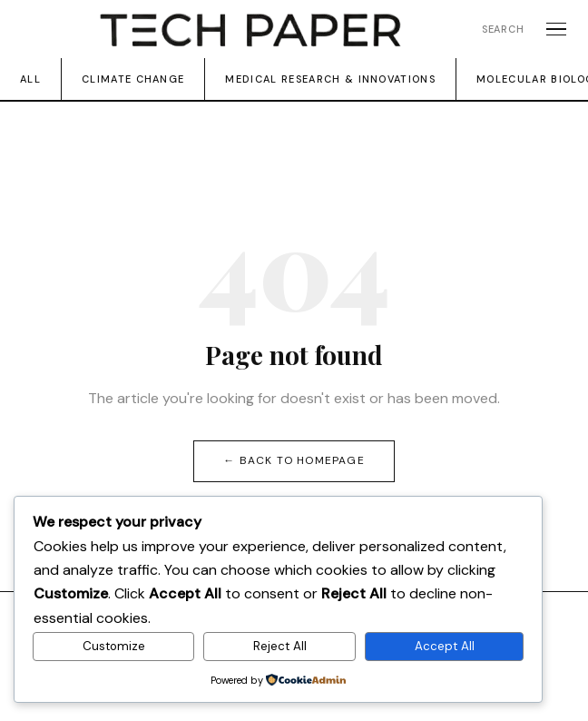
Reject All (280, 646)
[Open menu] (556, 30)
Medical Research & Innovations (330, 79)
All (30, 79)
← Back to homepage (294, 460)
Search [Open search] (503, 29)
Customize (114, 646)
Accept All (445, 646)
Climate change (133, 79)
